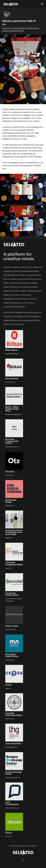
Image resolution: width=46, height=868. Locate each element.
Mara (4, 24)
